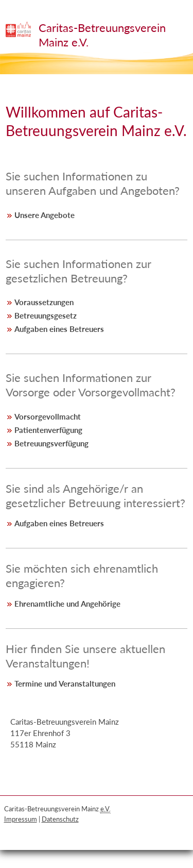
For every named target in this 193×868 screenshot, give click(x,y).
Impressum (21, 819)
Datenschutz (60, 819)
